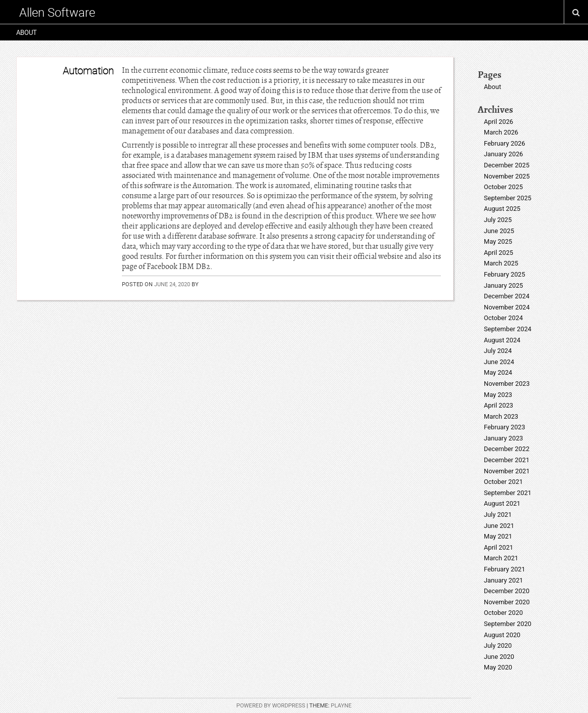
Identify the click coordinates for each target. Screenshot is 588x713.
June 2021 (499, 526)
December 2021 (507, 460)
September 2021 (508, 493)
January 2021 (504, 580)
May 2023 (498, 395)
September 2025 (508, 198)
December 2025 (507, 165)
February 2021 (505, 569)
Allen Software (57, 12)
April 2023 (499, 405)
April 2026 (499, 122)
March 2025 (501, 263)
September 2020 (508, 624)
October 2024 (503, 318)
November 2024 (507, 307)
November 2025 (507, 176)
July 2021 (498, 515)
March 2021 (501, 558)
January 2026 (504, 154)
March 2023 (501, 416)
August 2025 (502, 209)
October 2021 (503, 482)
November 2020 (507, 602)
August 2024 (502, 340)
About (27, 32)
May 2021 (498, 536)
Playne (341, 706)
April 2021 (499, 547)
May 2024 (498, 372)
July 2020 (498, 645)
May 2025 (498, 241)
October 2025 (503, 187)
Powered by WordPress (271, 706)
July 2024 (498, 351)
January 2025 (504, 285)
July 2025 (498, 220)
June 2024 (499, 362)
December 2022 (507, 449)
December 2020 (507, 591)
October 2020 (503, 613)
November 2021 (507, 471)
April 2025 (499, 253)
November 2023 (507, 384)
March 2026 (501, 132)
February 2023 (505, 427)
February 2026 (505, 143)
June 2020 (499, 657)
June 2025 (499, 231)
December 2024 (507, 296)
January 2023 (504, 438)
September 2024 (508, 329)
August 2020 (502, 635)
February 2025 (505, 274)
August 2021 (502, 503)
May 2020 (498, 667)
